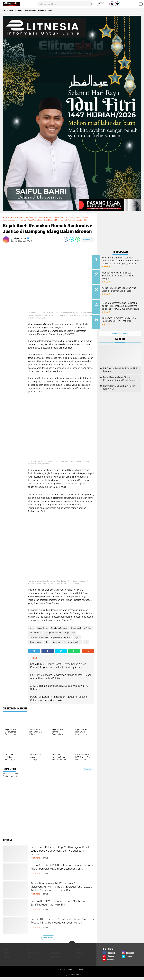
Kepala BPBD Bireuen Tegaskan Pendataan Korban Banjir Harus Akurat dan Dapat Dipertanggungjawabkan (124, 262)
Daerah (13, 11)
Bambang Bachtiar (32, 217)
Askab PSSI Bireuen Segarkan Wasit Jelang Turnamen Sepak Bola (124, 289)
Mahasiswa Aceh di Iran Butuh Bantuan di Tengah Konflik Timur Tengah (124, 275)
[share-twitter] (72, 242)
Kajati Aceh (8, 220)
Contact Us (73, 972)
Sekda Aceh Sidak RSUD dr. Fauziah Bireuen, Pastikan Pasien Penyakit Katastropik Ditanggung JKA (59, 873)
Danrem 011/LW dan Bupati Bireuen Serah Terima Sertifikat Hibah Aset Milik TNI (62, 909)
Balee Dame (17, 217)
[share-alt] (34, 654)
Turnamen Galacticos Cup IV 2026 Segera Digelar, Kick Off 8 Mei (124, 317)
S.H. (23, 222)
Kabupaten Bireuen (84, 217)
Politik (79, 959)
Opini (29, 959)
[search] (65, 4)
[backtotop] (72, 946)
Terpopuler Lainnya (120, 328)
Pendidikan (56, 959)
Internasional (38, 11)
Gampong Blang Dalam (51, 217)
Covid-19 (55, 952)
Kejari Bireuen (67, 220)
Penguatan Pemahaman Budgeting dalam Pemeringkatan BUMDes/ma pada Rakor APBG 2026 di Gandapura (123, 306)
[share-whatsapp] (78, 242)
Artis (5, 952)
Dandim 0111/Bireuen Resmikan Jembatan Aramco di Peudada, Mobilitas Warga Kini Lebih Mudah (58, 927)
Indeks (82, 972)
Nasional (24, 11)
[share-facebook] (66, 242)
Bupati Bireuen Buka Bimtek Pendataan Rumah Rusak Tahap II (120, 373)
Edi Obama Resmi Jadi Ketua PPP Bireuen (120, 365)
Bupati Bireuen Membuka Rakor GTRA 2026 (119, 382)
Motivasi (80, 956)
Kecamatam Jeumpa (23, 220)
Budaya (30, 952)
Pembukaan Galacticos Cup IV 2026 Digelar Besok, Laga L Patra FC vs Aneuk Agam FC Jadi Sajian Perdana (59, 855)
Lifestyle (52, 11)
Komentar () (88, 242)
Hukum (6, 956)
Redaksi (63, 972)
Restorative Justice (11, 222)
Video (63, 11)
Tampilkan (88, 772)
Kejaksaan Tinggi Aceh (44, 220)
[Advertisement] (120, 231)
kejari (57, 220)
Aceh (8, 217)
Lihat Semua (48, 940)
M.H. (76, 220)
